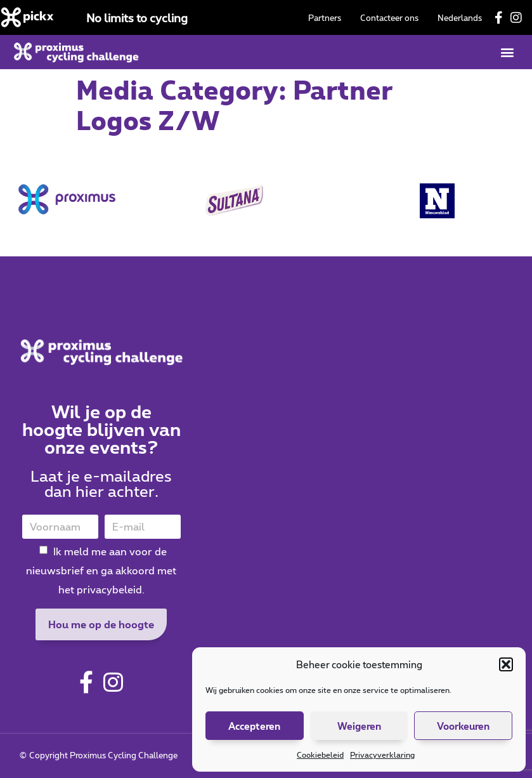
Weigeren (359, 726)
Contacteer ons (389, 18)
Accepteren (254, 726)
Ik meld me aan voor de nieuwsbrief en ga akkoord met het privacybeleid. (101, 570)
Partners (325, 18)
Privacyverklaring (382, 755)
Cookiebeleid (320, 755)
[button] (506, 664)
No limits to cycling (137, 18)
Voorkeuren (463, 726)
